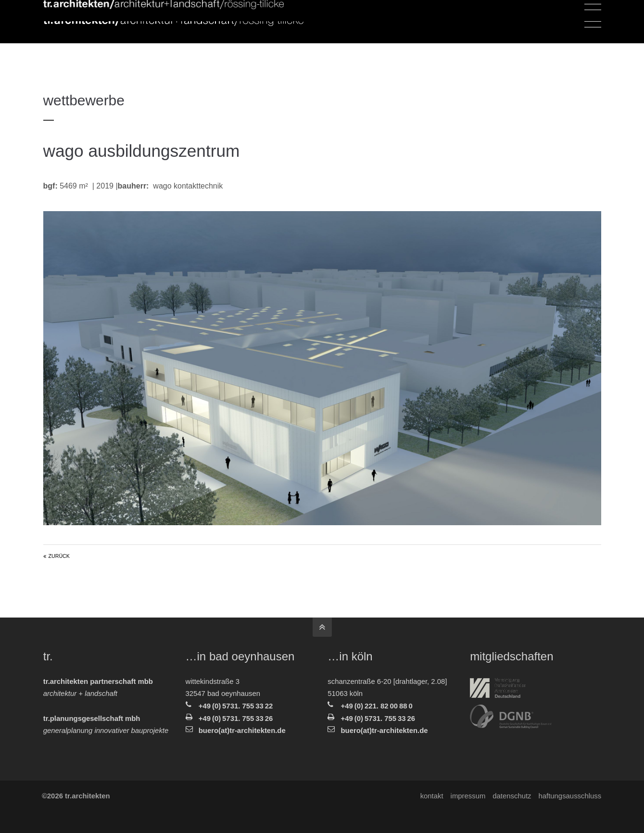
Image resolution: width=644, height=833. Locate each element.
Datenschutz (512, 796)
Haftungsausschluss (570, 796)
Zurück (59, 556)
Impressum (468, 796)
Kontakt (431, 796)
